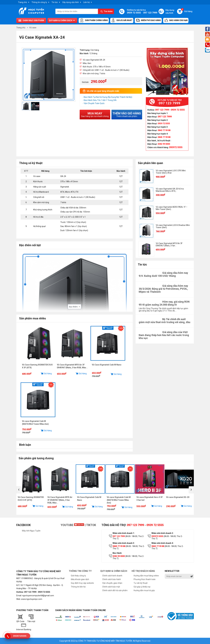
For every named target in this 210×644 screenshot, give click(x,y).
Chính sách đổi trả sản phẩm (115, 590)
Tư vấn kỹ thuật (141, 583)
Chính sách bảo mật (111, 587)
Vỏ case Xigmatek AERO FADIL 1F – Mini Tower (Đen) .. (172, 208)
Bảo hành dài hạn (176, 20)
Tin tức (55, 2)
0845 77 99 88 (119, 546)
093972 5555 (157, 536)
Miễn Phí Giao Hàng (148, 20)
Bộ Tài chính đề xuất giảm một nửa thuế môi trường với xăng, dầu (164, 321)
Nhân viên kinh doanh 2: (163, 533)
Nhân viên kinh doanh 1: (124, 533)
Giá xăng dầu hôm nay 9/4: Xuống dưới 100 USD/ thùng (163, 274)
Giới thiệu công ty (78, 576)
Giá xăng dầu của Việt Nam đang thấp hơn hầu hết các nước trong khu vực (164, 335)
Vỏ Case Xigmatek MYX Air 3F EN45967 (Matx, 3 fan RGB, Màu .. (60, 500)
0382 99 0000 (119, 556)
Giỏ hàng (187, 11)
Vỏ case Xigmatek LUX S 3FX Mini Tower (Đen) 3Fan (171, 172)
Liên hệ (86, 2)
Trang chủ (23, 2)
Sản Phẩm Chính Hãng (94, 20)
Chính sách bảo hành (112, 579)
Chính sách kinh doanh (112, 576)
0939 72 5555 (155, 525)
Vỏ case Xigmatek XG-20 (178, 497)
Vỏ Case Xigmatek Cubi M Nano (107, 365)
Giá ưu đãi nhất (122, 20)
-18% (121, 328)
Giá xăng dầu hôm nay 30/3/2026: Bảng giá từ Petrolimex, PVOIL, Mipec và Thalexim (163, 289)
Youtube (72, 525)
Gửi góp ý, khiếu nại (142, 587)
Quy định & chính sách (61, 20)
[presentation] (19, 490)
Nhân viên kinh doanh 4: (163, 543)
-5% (51, 385)
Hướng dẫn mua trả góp (144, 590)
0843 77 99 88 (158, 546)
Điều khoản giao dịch (80, 579)
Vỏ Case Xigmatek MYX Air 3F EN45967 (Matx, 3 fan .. (169, 244)
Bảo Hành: (117, 553)
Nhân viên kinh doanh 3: (124, 543)
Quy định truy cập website (82, 583)
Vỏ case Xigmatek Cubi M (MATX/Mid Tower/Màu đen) (119, 500)
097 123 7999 (135, 525)
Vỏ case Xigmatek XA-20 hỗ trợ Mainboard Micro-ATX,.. (170, 190)
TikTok (91, 525)
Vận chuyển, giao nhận (112, 583)
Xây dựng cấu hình (71, 2)
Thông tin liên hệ (78, 587)
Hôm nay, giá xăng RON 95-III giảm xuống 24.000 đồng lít (164, 303)
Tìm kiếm (108, 11)
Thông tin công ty (39, 2)
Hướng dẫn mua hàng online (146, 576)
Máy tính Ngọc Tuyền (31, 531)
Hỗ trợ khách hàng (143, 571)
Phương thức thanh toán (145, 579)
